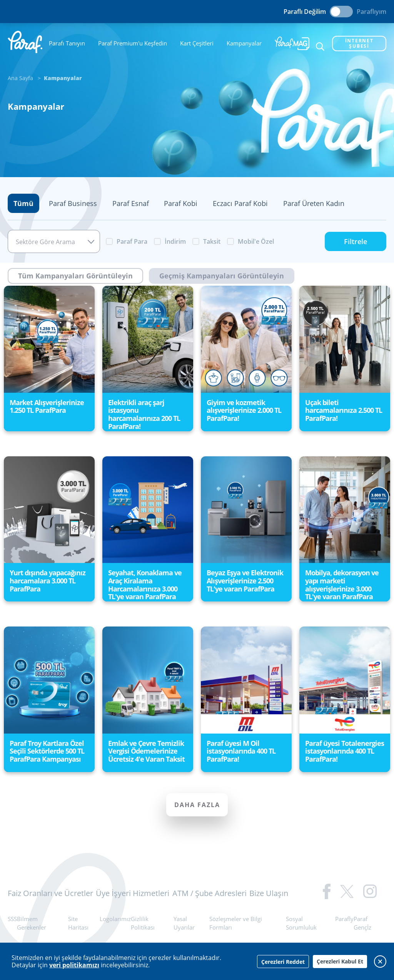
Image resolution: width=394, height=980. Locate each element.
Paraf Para (132, 241)
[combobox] (54, 241)
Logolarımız (115, 919)
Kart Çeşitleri (197, 43)
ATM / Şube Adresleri (210, 893)
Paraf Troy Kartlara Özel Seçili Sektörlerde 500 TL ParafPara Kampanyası (47, 751)
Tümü (23, 203)
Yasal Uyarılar (184, 923)
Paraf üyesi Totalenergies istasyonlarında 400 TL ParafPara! (345, 751)
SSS (12, 919)
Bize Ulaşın (269, 893)
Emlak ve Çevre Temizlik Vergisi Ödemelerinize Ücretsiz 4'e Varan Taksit (146, 751)
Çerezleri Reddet (283, 962)
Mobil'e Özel (256, 241)
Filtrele (356, 241)
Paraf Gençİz (362, 923)
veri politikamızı (74, 965)
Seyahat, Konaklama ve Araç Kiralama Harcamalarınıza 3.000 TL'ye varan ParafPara (145, 585)
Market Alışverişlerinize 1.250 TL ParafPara (47, 406)
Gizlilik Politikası (143, 923)
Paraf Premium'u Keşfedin (133, 43)
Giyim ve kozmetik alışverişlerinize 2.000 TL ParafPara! (244, 410)
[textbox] (54, 242)
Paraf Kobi (181, 203)
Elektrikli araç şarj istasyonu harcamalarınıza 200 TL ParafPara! (144, 414)
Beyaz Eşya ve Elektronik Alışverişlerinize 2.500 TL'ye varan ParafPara (245, 580)
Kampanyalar (244, 43)
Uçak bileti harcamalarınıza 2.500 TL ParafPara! (344, 410)
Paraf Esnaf (131, 203)
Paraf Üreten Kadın (314, 203)
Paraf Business (73, 203)
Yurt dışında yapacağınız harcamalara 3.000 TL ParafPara (48, 580)
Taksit (212, 241)
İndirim (175, 241)
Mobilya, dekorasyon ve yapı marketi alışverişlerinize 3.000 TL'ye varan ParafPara (342, 585)
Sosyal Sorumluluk (301, 923)
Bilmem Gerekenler (32, 923)
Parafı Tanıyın (67, 43)
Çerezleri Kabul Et (340, 961)
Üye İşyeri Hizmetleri (133, 893)
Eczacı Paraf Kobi (240, 203)
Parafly (344, 919)
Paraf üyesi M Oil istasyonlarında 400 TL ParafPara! (241, 751)
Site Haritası (78, 923)
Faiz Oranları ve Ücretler (50, 893)
